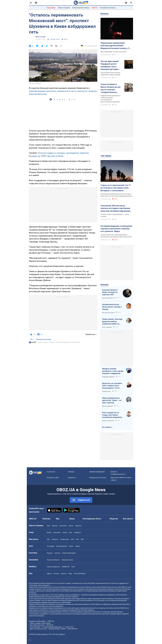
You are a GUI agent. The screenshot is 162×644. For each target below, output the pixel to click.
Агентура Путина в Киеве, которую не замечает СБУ (110, 292)
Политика (46, 519)
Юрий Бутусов (107, 391)
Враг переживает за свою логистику (113, 52)
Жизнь (72, 519)
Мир (58, 519)
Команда (71, 472)
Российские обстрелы (108, 8)
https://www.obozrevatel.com (101, 583)
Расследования (89, 519)
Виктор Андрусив (107, 406)
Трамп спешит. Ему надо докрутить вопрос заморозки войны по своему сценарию (112, 322)
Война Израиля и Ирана (81, 8)
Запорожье (63, 526)
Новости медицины (53, 567)
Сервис (78, 546)
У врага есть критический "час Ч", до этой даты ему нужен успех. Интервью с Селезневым (116, 188)
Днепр (71, 526)
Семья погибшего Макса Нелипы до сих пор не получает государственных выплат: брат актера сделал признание (110, 88)
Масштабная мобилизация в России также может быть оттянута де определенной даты (116, 195)
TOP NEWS (106, 156)
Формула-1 (78, 532)
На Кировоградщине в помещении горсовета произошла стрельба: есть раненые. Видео (116, 229)
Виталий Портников (108, 313)
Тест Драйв (51, 546)
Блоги (99, 519)
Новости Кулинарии (69, 553)
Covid (73, 567)
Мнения (104, 285)
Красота (64, 574)
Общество (114, 519)
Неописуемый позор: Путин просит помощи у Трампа (112, 307)
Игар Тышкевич (107, 327)
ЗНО (77, 539)
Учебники (55, 539)
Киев (48, 526)
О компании (51, 472)
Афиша (49, 574)
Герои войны (51, 8)
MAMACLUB (66, 567)
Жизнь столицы (40, 37)
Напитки (58, 553)
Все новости (128, 519)
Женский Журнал (80, 574)
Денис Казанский (108, 298)
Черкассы (78, 526)
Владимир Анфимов (108, 377)
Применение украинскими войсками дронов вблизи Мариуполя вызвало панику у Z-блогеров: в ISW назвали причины (116, 46)
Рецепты (50, 553)
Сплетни (56, 574)
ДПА (73, 539)
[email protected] (54, 629)
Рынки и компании (53, 560)
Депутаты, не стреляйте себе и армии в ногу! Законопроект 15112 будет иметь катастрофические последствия (112, 386)
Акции (71, 546)
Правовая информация (97, 472)
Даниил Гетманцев (108, 421)
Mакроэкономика (67, 560)
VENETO (95, 8)
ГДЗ (48, 539)
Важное (105, 14)
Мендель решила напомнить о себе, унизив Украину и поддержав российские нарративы (113, 371)
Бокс (71, 532)
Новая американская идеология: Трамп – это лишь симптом (112, 400)
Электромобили (62, 546)
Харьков (55, 526)
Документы (72, 478)
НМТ (82, 539)
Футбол (49, 532)
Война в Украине (64, 8)
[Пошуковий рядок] (131, 3)
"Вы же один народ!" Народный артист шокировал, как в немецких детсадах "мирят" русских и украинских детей (110, 65)
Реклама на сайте (53, 478)
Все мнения (107, 427)
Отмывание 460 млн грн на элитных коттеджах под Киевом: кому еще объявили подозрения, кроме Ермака (116, 208)
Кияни (40, 342)
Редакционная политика (44, 339)
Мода (70, 574)
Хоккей (65, 532)
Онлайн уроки (65, 539)
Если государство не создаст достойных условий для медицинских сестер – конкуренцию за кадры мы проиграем (113, 415)
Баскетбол (57, 532)
